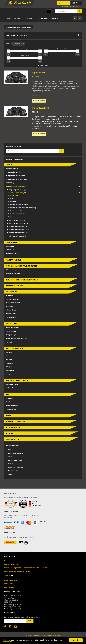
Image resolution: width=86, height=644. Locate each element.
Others (10, 434)
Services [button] (31, 18)
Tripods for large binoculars (17, 180)
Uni (9, 451)
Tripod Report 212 (41, 73)
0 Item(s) (64, 3)
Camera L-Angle (14, 261)
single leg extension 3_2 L (17, 221)
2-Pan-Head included (17, 215)
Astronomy (13, 218)
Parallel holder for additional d (22, 281)
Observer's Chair (13, 300)
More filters (43, 66)
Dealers (7, 562)
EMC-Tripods (11, 184)
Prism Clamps (12, 311)
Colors (10, 465)
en (75, 3)
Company (43, 18)
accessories (11, 410)
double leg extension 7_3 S (18, 227)
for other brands (15, 349)
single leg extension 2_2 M (44, 194)
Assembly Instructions (15, 468)
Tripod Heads (12, 243)
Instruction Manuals (15, 454)
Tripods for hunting (14, 173)
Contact (54, 18)
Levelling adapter (15, 286)
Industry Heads (12, 254)
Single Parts (11, 389)
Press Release (12, 472)
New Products (13, 428)
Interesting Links (10, 588)
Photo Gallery (9, 584)
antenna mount (12, 403)
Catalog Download (14, 461)
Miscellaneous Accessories (16, 339)
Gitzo (9, 357)
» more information (19, 642)
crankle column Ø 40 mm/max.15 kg (22, 208)
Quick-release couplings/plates (22, 267)
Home (8, 18)
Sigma (9, 368)
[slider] (9, 51)
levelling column (15, 212)
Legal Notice (76, 7)
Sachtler (10, 364)
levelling (12, 199)
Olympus (10, 371)
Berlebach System (13, 274)
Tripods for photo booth (15, 176)
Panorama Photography (18, 381)
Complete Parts (12, 385)
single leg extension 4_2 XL (18, 224)
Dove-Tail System (13, 271)
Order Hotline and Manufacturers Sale (17, 572)
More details (40, 101)
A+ (75, 18)
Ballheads (10, 247)
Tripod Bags (11, 336)
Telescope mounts (13, 304)
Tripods (10, 165)
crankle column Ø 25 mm (18, 205)
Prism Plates (11, 314)
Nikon (9, 360)
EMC (8, 395)
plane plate (13, 196)
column (12, 202)
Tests (9, 458)
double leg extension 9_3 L (18, 233)
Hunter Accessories (16, 422)
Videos (10, 475)
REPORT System (12, 328)
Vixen (9, 375)
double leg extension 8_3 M (18, 230)
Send (30, 621)
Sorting (8, 44)
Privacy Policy (67, 7)
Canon (9, 353)
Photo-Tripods (12, 169)
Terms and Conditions (33, 636)
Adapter (10, 307)
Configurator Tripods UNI (16, 237)
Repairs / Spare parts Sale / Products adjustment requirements (26, 569)
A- (80, 18)
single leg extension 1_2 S (17, 191)
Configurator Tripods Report (43, 187)
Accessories (11, 318)
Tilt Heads (10, 251)
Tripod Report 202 (41, 108)
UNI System (11, 332)
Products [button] (19, 18)
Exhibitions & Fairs (11, 581)
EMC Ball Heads (12, 406)
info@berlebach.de (15, 610)
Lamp (9, 416)
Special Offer (13, 440)
